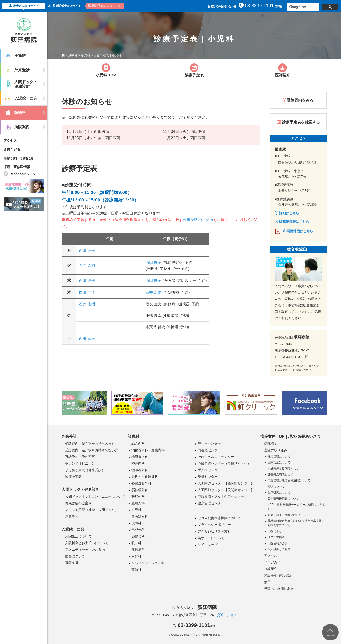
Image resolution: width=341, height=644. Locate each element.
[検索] (302, 7)
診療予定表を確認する (301, 122)
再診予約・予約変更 (18, 158)
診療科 (73, 55)
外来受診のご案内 (198, 220)
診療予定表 (12, 149)
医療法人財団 (194, 608)
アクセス (10, 141)
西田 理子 (87, 251)
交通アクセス (227, 615)
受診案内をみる (300, 100)
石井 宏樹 (87, 266)
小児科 (86, 55)
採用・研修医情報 (17, 167)
